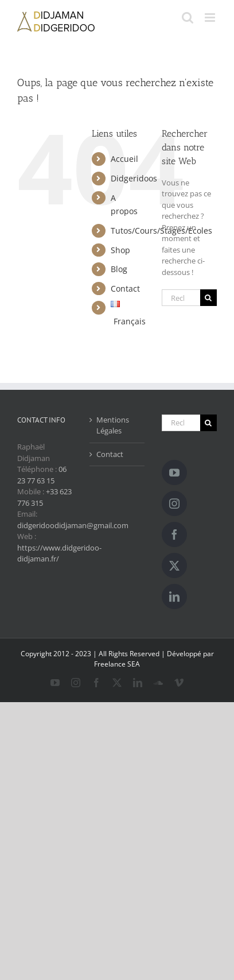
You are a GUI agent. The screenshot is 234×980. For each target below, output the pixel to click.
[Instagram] (174, 503)
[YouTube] (174, 472)
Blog (119, 269)
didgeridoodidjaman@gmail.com (73, 525)
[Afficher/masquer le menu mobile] (211, 18)
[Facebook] (174, 534)
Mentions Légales (113, 425)
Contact (125, 288)
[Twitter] (174, 565)
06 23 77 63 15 (42, 475)
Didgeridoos (134, 178)
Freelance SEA (117, 664)
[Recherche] (208, 298)
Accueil (124, 159)
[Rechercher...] (181, 298)
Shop (120, 250)
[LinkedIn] (174, 596)
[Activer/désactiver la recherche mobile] (188, 18)
